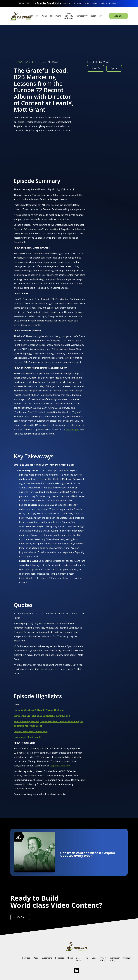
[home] (21, 16)
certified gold (72, 429)
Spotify (96, 68)
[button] (33, 16)
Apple (114, 68)
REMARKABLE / (25, 62)
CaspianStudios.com (60, 766)
